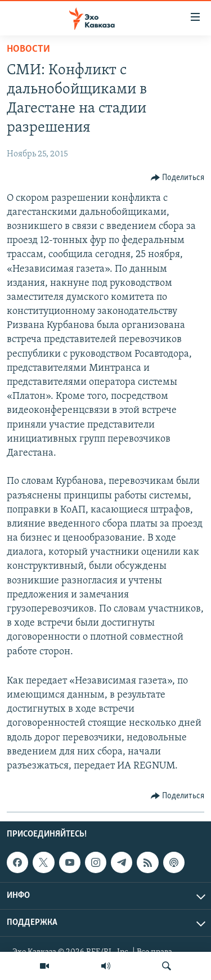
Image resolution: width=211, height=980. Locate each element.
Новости (28, 49)
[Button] (178, 178)
